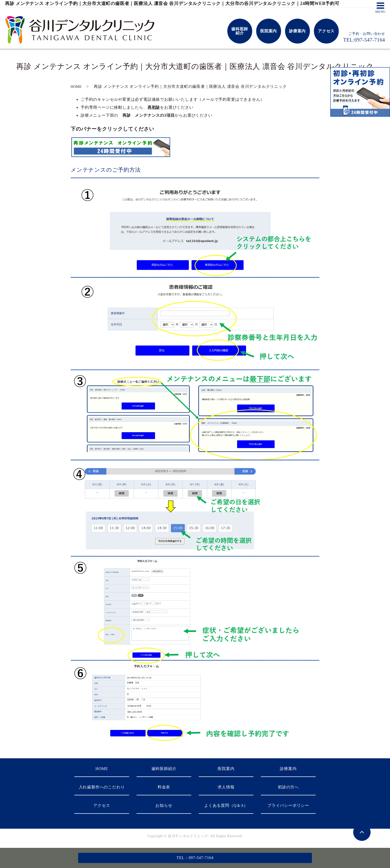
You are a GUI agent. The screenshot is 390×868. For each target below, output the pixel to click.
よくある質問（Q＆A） (226, 805)
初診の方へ (288, 787)
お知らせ (164, 805)
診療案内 (288, 769)
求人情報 (226, 787)
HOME (76, 87)
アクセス (102, 805)
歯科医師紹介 (164, 769)
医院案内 (226, 769)
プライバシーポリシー (288, 805)
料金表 (164, 787)
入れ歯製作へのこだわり (102, 787)
